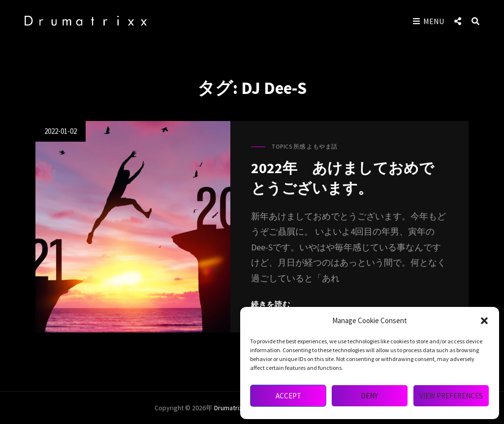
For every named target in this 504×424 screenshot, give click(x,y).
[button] (484, 321)
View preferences (451, 396)
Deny (369, 396)
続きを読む (271, 304)
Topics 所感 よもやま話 (305, 146)
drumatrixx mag (236, 408)
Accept (288, 396)
